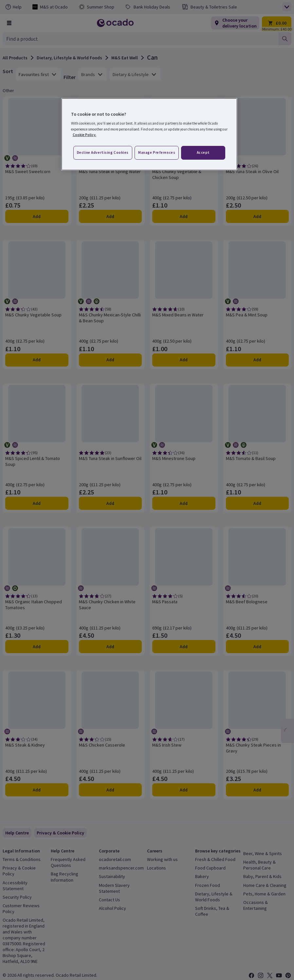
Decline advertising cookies (103, 152)
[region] (149, 134)
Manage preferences (157, 152)
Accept (203, 152)
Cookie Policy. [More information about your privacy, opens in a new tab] (84, 135)
